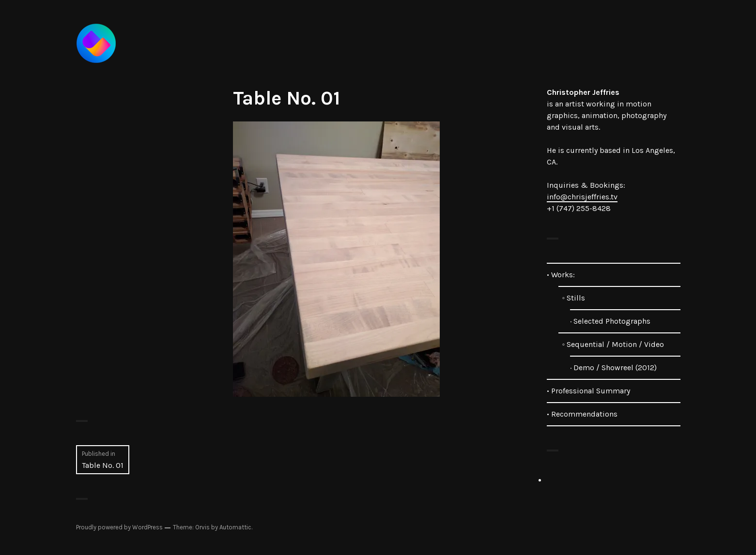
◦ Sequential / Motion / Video (611, 344)
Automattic (235, 527)
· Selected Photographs (610, 321)
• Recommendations (582, 414)
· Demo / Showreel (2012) (613, 367)
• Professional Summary (588, 391)
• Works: (561, 275)
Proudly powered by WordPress (119, 527)
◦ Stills (572, 298)
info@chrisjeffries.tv (582, 197)
